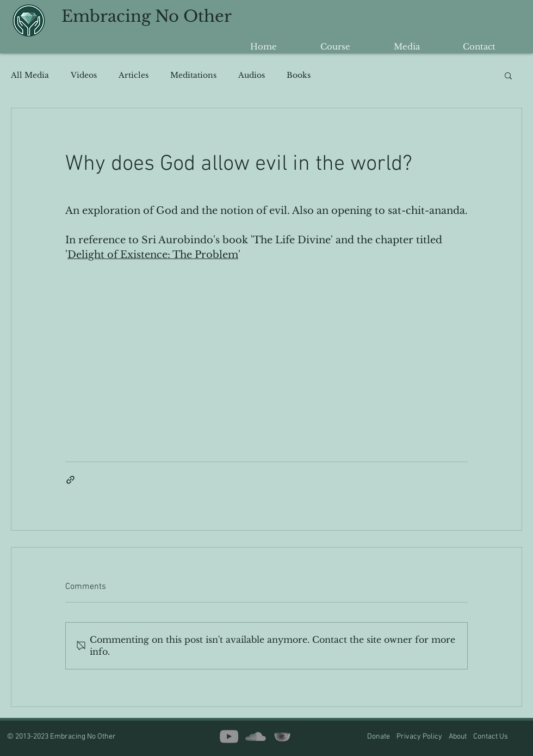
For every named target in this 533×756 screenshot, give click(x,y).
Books (299, 75)
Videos (84, 75)
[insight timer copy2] (282, 736)
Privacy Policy (419, 737)
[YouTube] (229, 736)
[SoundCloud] (256, 736)
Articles (134, 75)
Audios (252, 75)
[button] (508, 75)
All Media (30, 75)
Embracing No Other (147, 16)
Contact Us (491, 737)
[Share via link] (70, 480)
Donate (379, 737)
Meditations (193, 75)
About (461, 737)
